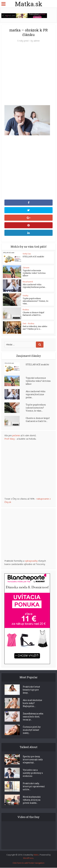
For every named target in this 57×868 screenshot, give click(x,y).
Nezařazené (28, 282)
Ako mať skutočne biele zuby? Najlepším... (32, 703)
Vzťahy (25, 296)
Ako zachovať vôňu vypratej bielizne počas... (35, 286)
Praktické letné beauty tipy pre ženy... (31, 690)
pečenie (16, 436)
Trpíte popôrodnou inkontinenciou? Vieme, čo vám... (35, 301)
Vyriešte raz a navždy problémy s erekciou (33, 773)
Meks (36, 855)
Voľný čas (27, 254)
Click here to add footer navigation (28, 863)
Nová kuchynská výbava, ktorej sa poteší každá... (32, 800)
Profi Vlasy (10, 439)
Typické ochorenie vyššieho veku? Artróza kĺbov (34, 273)
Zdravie (26, 268)
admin (37, 41)
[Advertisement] (28, 75)
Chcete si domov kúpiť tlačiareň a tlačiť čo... (33, 314)
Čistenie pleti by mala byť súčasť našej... (32, 730)
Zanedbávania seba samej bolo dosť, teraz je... (33, 717)
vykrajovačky (31, 561)
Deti (24, 324)
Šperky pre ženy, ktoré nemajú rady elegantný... (33, 760)
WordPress (28, 858)
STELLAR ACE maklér (33, 257)
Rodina (26, 310)
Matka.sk (29, 4)
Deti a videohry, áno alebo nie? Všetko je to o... (35, 328)
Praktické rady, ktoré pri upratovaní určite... (34, 787)
